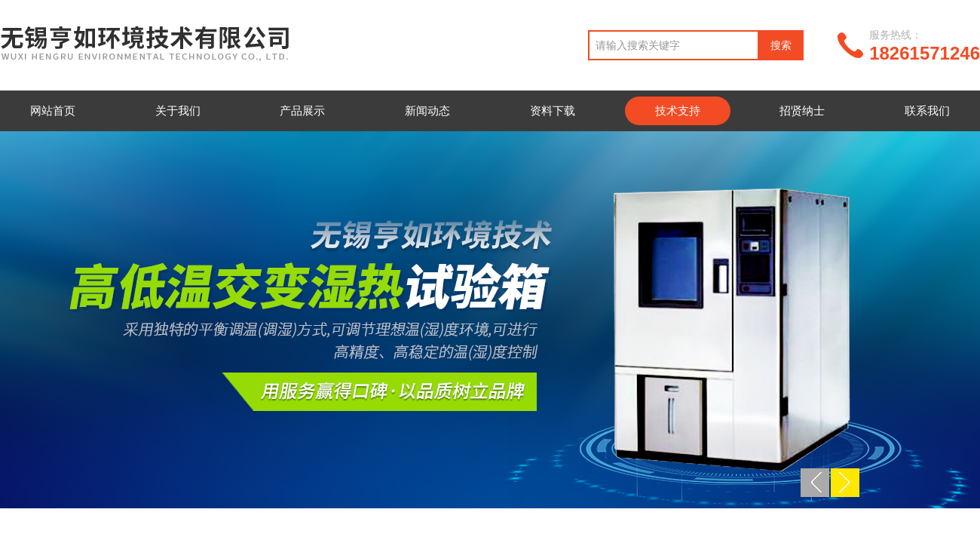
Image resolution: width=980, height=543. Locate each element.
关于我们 (178, 110)
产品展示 (302, 110)
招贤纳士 (802, 110)
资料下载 (553, 110)
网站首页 (53, 110)
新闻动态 (427, 110)
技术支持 (678, 110)
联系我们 (927, 110)
